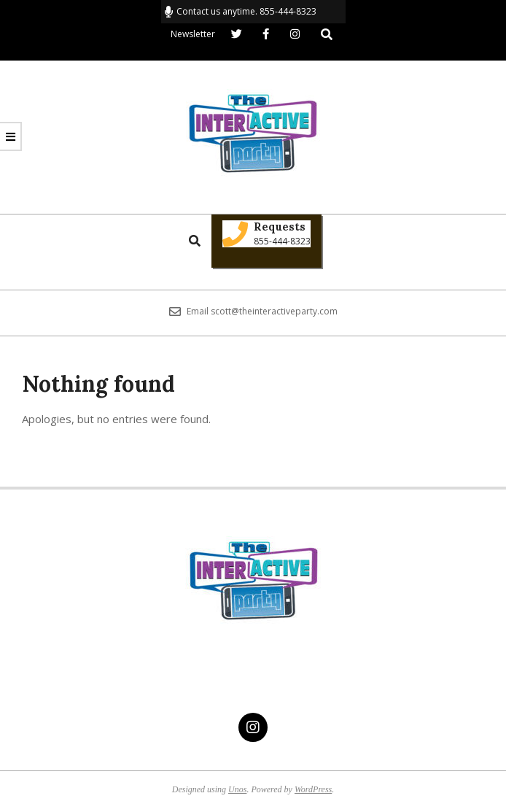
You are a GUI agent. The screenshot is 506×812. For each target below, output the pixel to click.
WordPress (313, 789)
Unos (237, 789)
